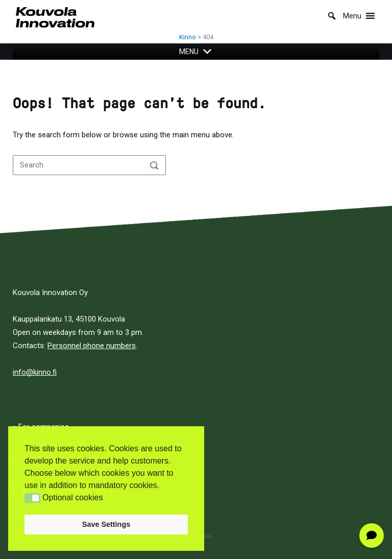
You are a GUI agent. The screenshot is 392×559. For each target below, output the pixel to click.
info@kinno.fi (35, 372)
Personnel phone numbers (92, 346)
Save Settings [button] (106, 524)
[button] (32, 498)
